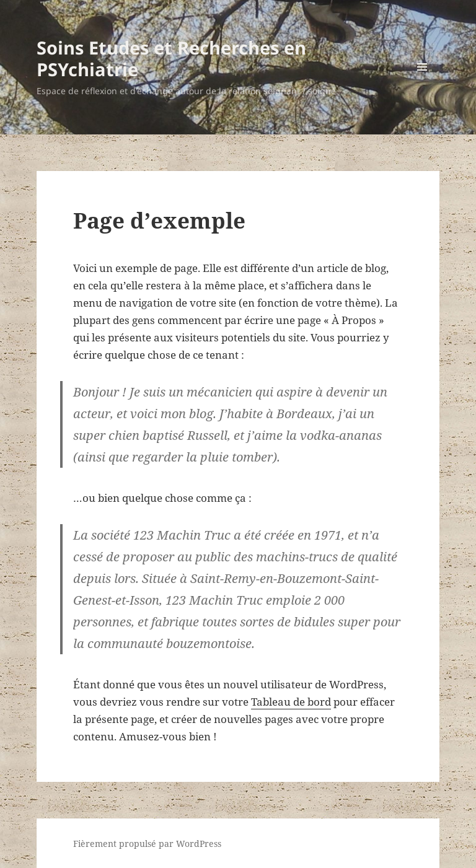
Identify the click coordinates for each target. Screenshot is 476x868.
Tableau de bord (291, 702)
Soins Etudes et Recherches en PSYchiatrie (171, 58)
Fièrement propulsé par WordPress (147, 844)
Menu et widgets (422, 84)
